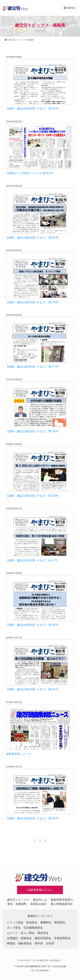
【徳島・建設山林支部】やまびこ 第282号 (32, 238)
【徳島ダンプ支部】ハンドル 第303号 (29, 173)
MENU (70, 8)
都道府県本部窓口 (62, 900)
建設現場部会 (43, 938)
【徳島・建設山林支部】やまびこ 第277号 (32, 367)
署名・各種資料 (17, 904)
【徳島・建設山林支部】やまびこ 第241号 (32, 818)
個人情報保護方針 (62, 904)
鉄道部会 (32, 922)
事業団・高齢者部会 (19, 943)
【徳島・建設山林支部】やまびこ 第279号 (32, 302)
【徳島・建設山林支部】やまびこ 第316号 (32, 108)
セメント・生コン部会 (21, 933)
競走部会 (43, 933)
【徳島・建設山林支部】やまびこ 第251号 (32, 689)
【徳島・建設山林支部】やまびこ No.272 (32, 560)
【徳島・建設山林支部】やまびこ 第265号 (32, 625)
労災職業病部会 (33, 928)
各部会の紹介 (39, 904)
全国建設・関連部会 (19, 938)
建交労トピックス (18, 900)
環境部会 (60, 922)
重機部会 (46, 922)
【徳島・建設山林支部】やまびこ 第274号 (32, 496)
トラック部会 (15, 922)
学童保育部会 (62, 938)
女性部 (50, 943)
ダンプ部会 (14, 928)
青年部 (39, 943)
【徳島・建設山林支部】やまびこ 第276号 (32, 431)
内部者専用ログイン (40, 890)
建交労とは (40, 900)
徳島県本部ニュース (18, 754)
